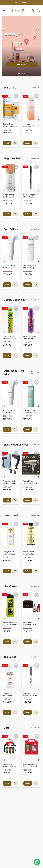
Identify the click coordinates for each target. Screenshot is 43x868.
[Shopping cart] (37, 862)
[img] (10, 567)
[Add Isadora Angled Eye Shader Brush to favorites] (37, 627)
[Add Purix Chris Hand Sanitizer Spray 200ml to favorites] (37, 769)
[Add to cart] (15, 604)
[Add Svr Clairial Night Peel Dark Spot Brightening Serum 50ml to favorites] (16, 698)
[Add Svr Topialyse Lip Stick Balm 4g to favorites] (37, 698)
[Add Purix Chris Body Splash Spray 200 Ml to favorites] (16, 769)
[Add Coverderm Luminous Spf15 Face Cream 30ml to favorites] (37, 557)
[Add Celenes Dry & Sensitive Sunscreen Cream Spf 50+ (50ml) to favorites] (16, 557)
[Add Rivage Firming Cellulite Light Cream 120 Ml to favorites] (16, 627)
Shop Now (22, 525)
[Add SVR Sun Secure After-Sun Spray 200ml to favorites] (37, 843)
